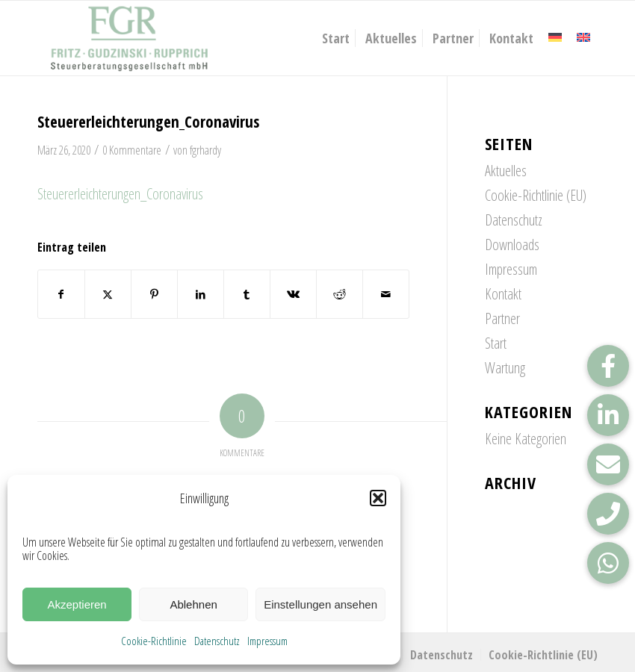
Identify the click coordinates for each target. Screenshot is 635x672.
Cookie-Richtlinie (154, 641)
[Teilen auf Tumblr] (247, 294)
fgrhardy (205, 150)
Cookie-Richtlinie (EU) (536, 195)
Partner (502, 318)
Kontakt (503, 294)
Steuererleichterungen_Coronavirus (120, 194)
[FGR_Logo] (129, 38)
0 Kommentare (132, 150)
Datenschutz (217, 641)
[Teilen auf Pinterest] (154, 294)
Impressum (267, 641)
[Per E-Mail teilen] (386, 294)
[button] (378, 498)
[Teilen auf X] (108, 294)
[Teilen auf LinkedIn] (201, 294)
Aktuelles (506, 171)
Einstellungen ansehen (320, 604)
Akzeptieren (77, 604)
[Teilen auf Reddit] (340, 294)
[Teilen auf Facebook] (61, 294)
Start (496, 343)
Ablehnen (193, 604)
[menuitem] (336, 38)
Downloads (512, 245)
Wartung (505, 368)
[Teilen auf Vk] (293, 294)
